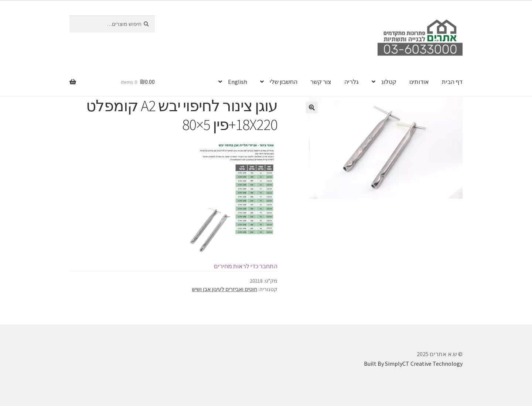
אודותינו (419, 82)
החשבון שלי (284, 82)
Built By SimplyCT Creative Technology (413, 364)
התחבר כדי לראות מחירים (246, 266)
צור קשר (321, 82)
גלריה (352, 82)
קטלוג (389, 82)
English (238, 82)
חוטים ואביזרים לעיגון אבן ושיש (224, 289)
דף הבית (452, 82)
